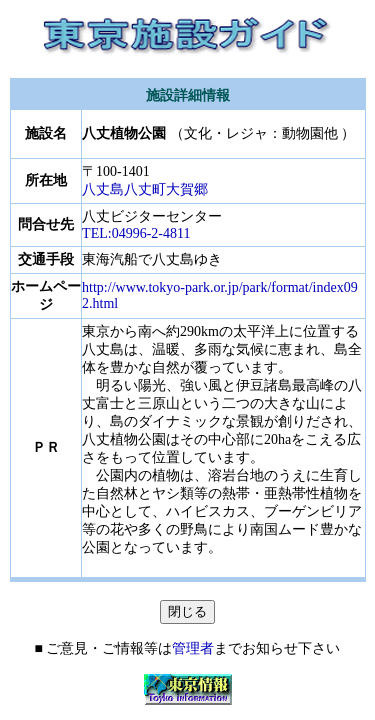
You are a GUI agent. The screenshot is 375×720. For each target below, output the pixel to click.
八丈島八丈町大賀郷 (145, 189)
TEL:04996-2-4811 (136, 233)
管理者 (193, 648)
